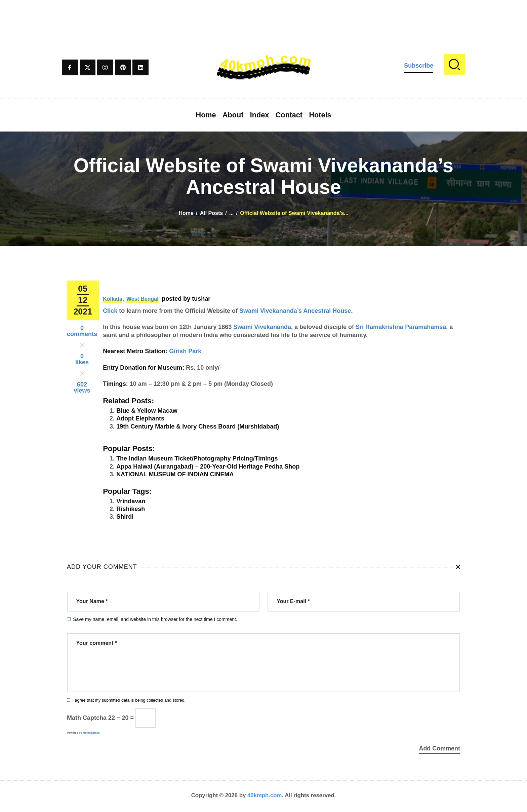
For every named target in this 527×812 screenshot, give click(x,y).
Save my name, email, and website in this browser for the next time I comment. (155, 619)
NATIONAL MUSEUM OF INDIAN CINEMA (175, 474)
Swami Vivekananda (262, 327)
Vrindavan (131, 501)
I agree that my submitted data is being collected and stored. (129, 700)
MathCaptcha (91, 733)
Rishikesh (131, 509)
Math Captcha (87, 718)
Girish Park (185, 351)
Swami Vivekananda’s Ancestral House (295, 311)
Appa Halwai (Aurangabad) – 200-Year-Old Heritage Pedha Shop (208, 467)
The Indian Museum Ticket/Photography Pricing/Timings (197, 458)
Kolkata (113, 299)
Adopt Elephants (140, 418)
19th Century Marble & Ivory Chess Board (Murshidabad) (198, 427)
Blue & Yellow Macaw (147, 411)
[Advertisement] (263, 15)
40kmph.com (265, 797)
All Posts (211, 213)
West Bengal (143, 299)
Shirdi (125, 517)
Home (186, 213)
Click (110, 311)
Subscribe (419, 66)
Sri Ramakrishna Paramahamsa (401, 327)
